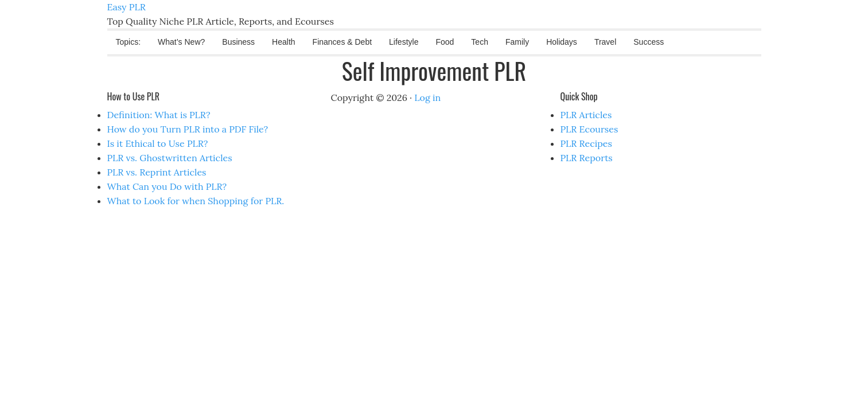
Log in (427, 98)
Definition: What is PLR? (159, 115)
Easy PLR (126, 7)
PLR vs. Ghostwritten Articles (170, 158)
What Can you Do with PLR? (167, 186)
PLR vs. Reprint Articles (157, 172)
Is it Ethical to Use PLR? (158, 143)
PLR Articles (586, 115)
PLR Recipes (586, 143)
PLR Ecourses (589, 129)
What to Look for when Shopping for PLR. (196, 201)
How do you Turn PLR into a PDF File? (188, 129)
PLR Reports (587, 158)
